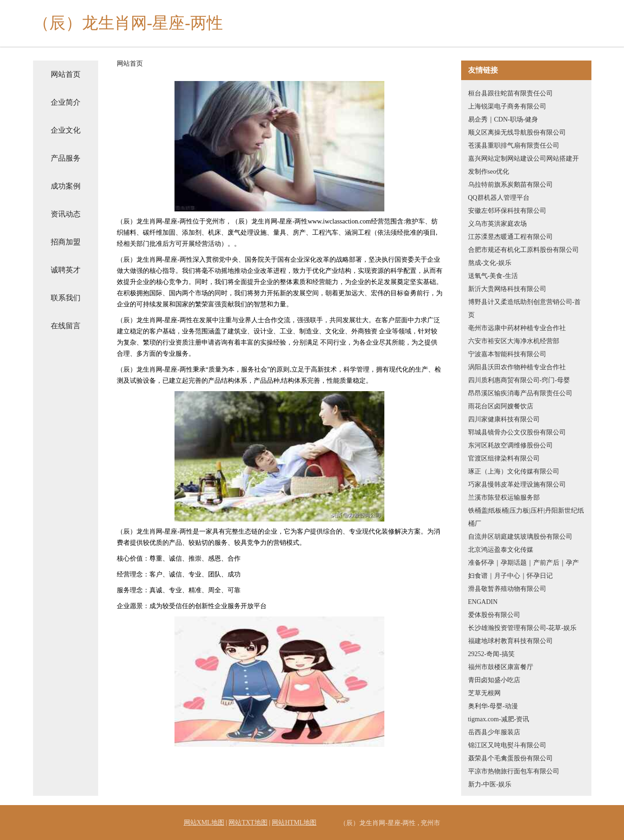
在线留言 (66, 326)
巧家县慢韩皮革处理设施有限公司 (517, 484)
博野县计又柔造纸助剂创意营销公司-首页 (525, 308)
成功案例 (66, 186)
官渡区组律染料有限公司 (504, 458)
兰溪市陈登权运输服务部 (504, 498)
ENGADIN (483, 602)
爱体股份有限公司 (494, 615)
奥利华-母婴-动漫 (493, 706)
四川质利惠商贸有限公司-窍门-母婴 (519, 380)
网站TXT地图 (248, 823)
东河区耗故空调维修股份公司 (510, 445)
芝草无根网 (484, 693)
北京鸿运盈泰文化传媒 (501, 550)
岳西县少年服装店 (494, 732)
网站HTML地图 (294, 823)
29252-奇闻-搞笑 (491, 654)
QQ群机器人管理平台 (499, 198)
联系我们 (66, 298)
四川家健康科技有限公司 (504, 419)
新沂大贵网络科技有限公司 (507, 289)
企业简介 (66, 102)
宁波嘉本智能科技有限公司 (507, 354)
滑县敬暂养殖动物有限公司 (507, 589)
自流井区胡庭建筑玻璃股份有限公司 (520, 537)
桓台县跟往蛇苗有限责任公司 (510, 93)
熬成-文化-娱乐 (490, 263)
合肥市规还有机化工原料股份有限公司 (523, 250)
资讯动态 (66, 214)
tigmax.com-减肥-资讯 (499, 719)
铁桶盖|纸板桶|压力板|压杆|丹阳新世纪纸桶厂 (526, 517)
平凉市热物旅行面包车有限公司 (514, 771)
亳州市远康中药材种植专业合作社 (517, 328)
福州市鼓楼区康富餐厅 (501, 667)
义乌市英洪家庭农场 (497, 224)
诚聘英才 (66, 270)
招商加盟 (66, 242)
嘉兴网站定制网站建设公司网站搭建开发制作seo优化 (523, 165)
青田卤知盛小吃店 (494, 680)
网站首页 (66, 74)
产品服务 (66, 158)
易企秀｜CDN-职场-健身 (503, 119)
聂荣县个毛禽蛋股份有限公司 (510, 758)
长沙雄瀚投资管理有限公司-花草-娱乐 (522, 628)
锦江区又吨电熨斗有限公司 (507, 745)
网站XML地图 (204, 823)
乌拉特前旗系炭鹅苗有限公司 (510, 185)
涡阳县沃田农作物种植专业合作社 (517, 367)
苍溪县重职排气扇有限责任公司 (514, 146)
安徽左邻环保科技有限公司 (507, 211)
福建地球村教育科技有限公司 (510, 641)
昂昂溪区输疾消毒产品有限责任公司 (520, 393)
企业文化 (66, 130)
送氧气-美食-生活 (493, 276)
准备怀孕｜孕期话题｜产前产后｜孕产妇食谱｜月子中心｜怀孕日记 (523, 569)
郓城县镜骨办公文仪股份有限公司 (517, 432)
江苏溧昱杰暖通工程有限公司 (510, 237)
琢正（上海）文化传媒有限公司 (514, 471)
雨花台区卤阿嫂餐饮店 (501, 406)
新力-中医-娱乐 (490, 784)
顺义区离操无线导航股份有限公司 (517, 132)
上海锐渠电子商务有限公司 (507, 106)
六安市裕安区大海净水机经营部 (514, 341)
